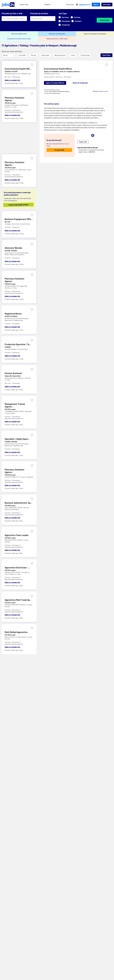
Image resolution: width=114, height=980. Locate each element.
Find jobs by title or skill (12, 13)
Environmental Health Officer (58, 69)
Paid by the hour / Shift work (57, 39)
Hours (73, 55)
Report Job (83, 142)
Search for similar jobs (80, 83)
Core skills (22, 55)
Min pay (34, 55)
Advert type (45, 55)
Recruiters (107, 4)
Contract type (85, 55)
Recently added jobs (19, 34)
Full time (76, 17)
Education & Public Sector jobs (19, 39)
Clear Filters (106, 55)
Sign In (96, 4)
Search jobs (105, 20)
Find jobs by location (39, 13)
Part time (64, 17)
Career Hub (24, 4)
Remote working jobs (57, 34)
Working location (60, 55)
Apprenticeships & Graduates (95, 34)
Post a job (70, 4)
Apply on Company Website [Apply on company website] (55, 83)
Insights (47, 4)
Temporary (64, 25)
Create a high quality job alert (21, 205)
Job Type (63, 13)
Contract (76, 21)
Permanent (64, 21)
